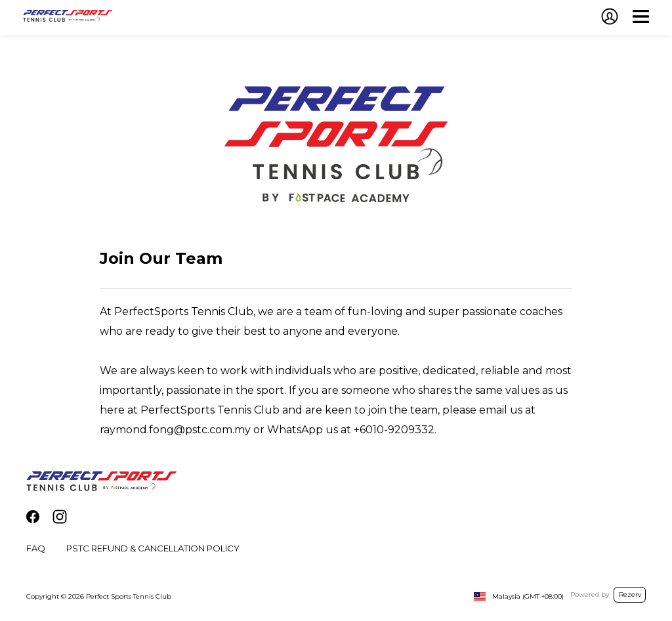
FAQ (36, 548)
